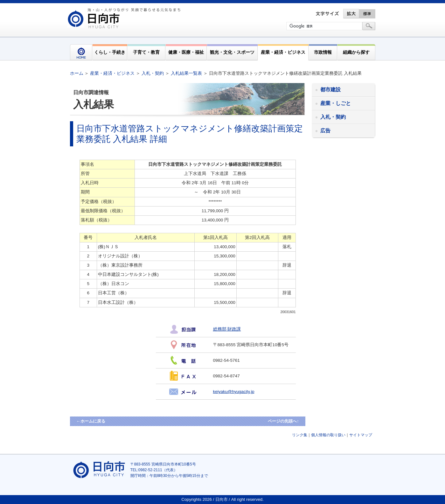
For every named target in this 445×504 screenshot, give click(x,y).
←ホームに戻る (91, 421)
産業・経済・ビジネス (283, 52)
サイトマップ (361, 435)
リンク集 (300, 435)
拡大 (351, 14)
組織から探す (356, 52)
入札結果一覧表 (186, 73)
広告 (325, 131)
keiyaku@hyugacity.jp (234, 392)
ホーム (77, 73)
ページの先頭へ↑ (283, 421)
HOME (81, 52)
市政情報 (323, 52)
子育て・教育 (146, 52)
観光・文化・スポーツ (232, 52)
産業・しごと (336, 103)
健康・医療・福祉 (186, 52)
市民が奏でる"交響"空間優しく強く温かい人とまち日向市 (125, 18)
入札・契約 (153, 73)
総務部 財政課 (227, 329)
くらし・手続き (110, 52)
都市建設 (330, 90)
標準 (367, 14)
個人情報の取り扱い (328, 435)
